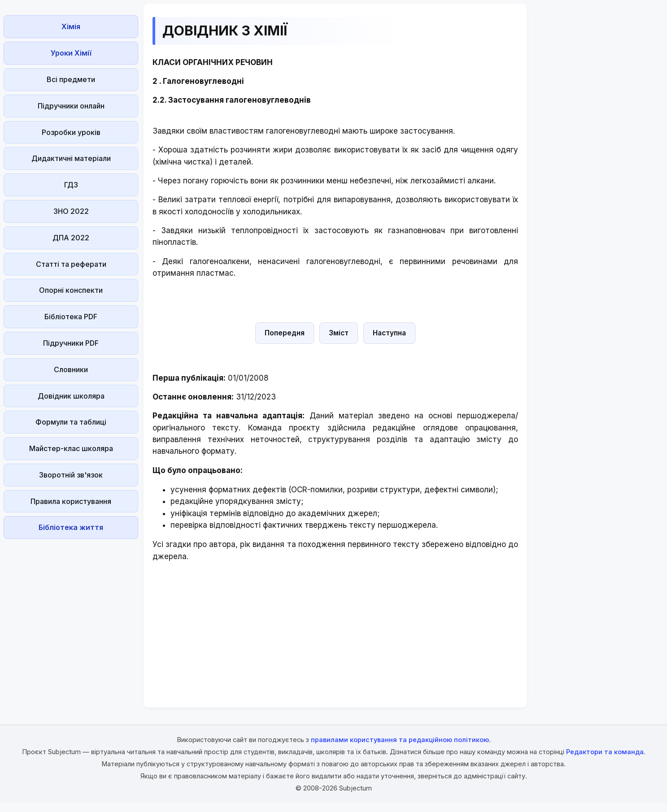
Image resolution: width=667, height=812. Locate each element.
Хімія (71, 26)
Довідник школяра (71, 396)
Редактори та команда (605, 752)
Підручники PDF (71, 343)
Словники (71, 369)
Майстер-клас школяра (71, 448)
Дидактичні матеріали (71, 158)
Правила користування (71, 501)
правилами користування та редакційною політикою (400, 740)
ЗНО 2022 (71, 211)
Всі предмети (71, 79)
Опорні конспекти (71, 290)
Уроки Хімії (71, 53)
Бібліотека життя (71, 527)
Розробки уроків (71, 132)
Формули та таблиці (71, 422)
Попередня (285, 333)
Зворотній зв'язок (71, 475)
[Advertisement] (71, 599)
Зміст (339, 333)
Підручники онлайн (71, 106)
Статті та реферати (71, 264)
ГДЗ (71, 185)
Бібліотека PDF (71, 317)
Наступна (389, 333)
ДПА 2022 (71, 238)
